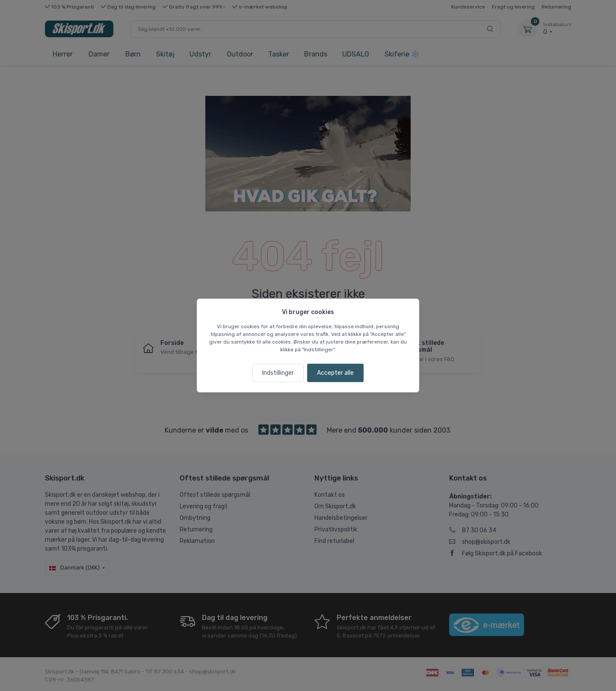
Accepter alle (335, 373)
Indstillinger (278, 373)
